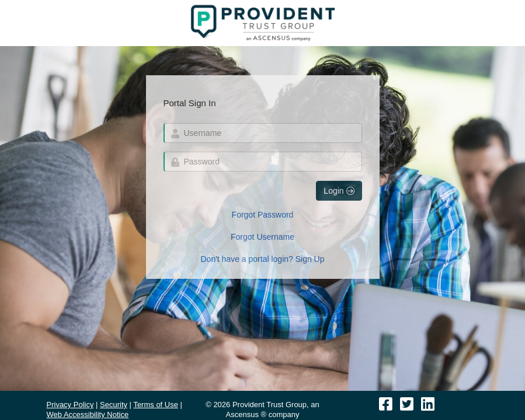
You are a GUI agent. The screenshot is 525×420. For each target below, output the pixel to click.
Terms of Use (156, 405)
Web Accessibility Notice (88, 414)
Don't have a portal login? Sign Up (262, 259)
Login (339, 191)
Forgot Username (262, 237)
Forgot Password (263, 215)
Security (114, 405)
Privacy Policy (70, 405)
